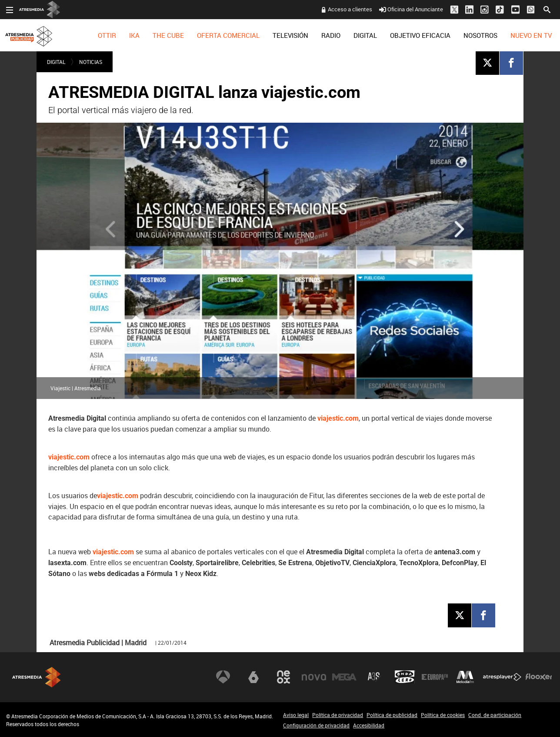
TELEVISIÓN (290, 35)
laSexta (253, 677)
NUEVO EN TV (531, 35)
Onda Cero (405, 677)
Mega (344, 677)
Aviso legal (296, 715)
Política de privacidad (338, 715)
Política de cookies (443, 715)
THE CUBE (168, 35)
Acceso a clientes (350, 9)
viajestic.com (338, 418)
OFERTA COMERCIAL (228, 35)
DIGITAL (365, 35)
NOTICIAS (91, 62)
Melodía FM (465, 677)
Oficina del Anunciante (411, 9)
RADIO (331, 35)
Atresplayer (502, 677)
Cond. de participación (495, 715)
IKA (134, 35)
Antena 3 (223, 677)
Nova (314, 677)
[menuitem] (107, 35)
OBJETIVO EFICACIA (420, 35)
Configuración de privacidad (316, 725)
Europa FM (435, 677)
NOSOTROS (480, 35)
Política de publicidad (392, 715)
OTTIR (107, 35)
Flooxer (539, 677)
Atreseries (374, 677)
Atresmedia (37, 677)
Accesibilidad (369, 725)
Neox (283, 677)
